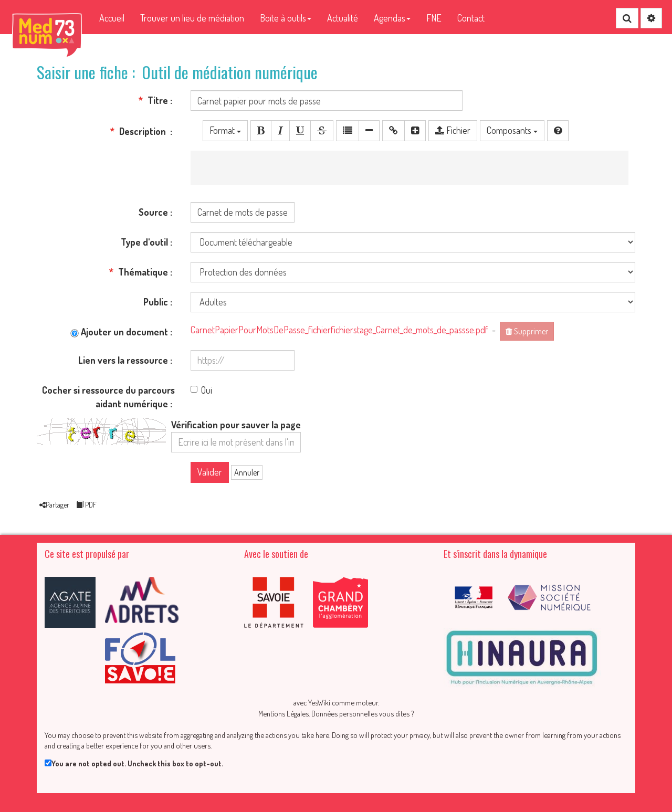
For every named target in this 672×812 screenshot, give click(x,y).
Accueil (112, 18)
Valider (210, 472)
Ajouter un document (119, 332)
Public (156, 302)
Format (225, 130)
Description (139, 131)
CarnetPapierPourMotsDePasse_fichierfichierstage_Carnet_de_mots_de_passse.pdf (339, 330)
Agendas (392, 18)
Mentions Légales (283, 713)
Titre (153, 100)
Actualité (343, 18)
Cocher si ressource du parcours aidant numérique (108, 397)
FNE (434, 18)
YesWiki (319, 702)
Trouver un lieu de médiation (192, 18)
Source (153, 212)
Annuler (247, 472)
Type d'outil (144, 242)
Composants (512, 130)
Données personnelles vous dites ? (363, 713)
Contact (471, 18)
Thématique (139, 272)
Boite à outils (286, 18)
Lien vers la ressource (123, 360)
